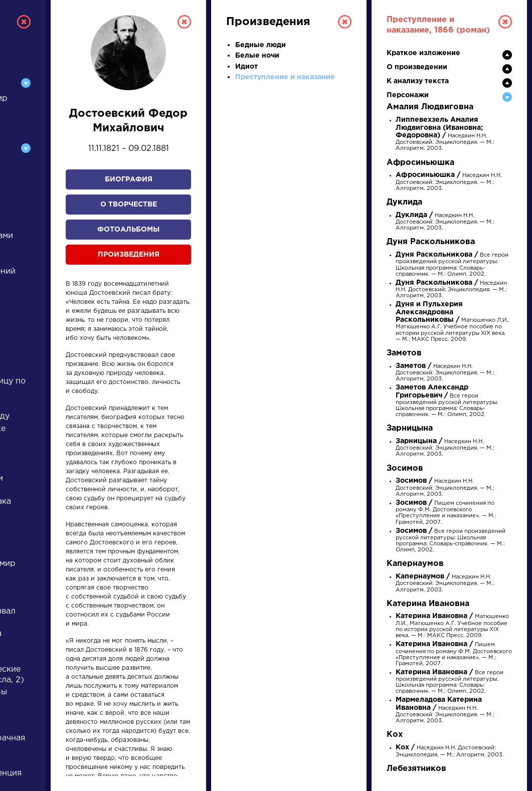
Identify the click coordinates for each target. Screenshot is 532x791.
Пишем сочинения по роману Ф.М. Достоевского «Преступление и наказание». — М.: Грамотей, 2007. (454, 654)
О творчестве (129, 205)
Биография (129, 179)
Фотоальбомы (128, 230)
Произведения (129, 255)
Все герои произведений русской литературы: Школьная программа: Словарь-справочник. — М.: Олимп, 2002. (447, 401)
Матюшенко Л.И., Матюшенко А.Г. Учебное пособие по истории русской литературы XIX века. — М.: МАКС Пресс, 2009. (453, 322)
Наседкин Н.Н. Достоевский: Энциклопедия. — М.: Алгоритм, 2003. (445, 134)
